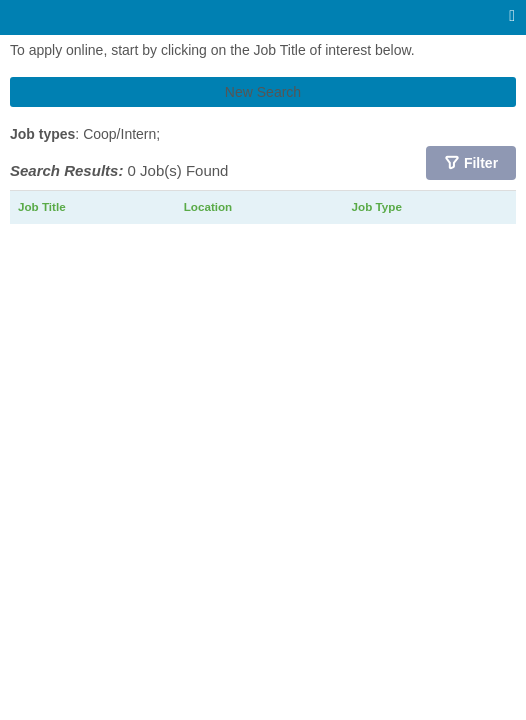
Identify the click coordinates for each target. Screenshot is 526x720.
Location (208, 206)
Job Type (377, 206)
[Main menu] (512, 16)
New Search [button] (263, 92)
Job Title (42, 206)
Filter (481, 163)
